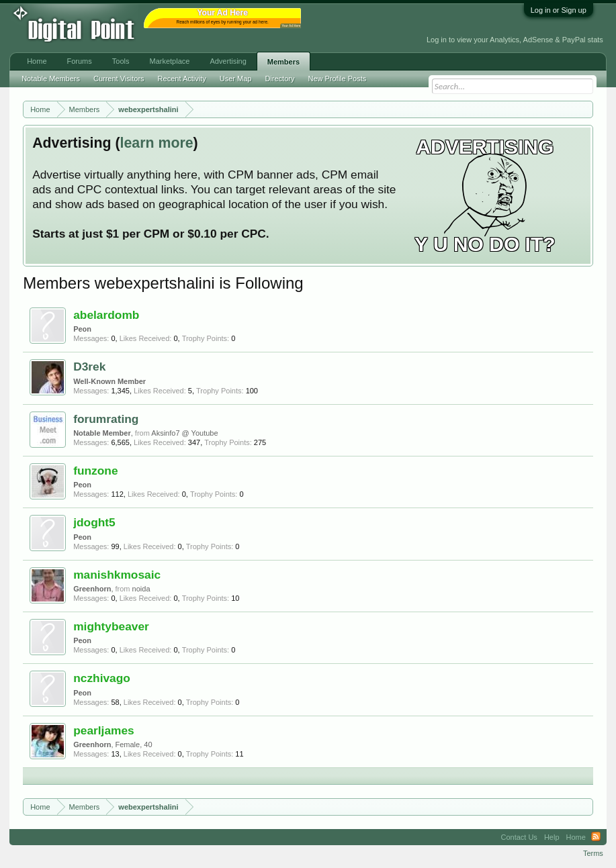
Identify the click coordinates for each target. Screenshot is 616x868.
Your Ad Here (291, 26)
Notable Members (51, 79)
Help (552, 837)
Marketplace (169, 61)
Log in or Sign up (559, 10)
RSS (596, 837)
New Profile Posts (337, 79)
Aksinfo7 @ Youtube (184, 433)
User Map (236, 79)
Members (283, 62)
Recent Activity (182, 79)
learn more (157, 143)
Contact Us (519, 837)
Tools (121, 61)
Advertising (228, 61)
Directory (279, 79)
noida (141, 589)
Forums (80, 61)
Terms (593, 853)
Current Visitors (119, 79)
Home (37, 61)
